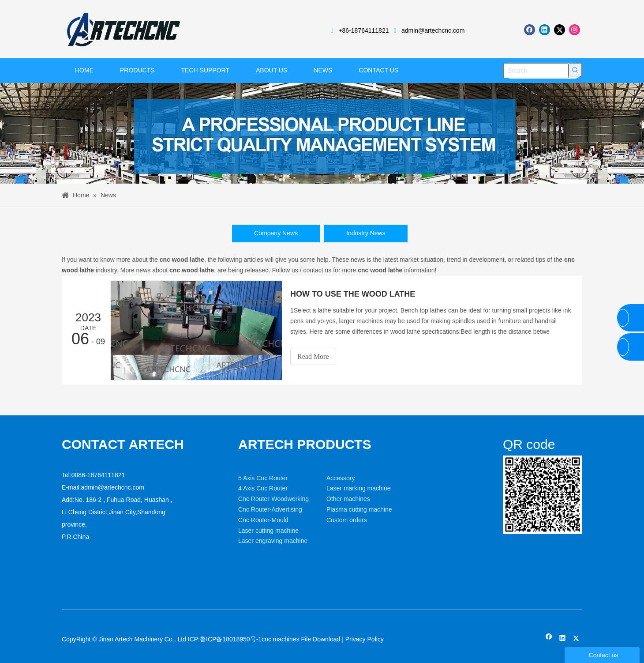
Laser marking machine (359, 488)
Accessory (341, 478)
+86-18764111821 (363, 30)
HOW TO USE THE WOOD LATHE (353, 294)
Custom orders (347, 520)
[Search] (536, 71)
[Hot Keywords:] (575, 70)
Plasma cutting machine (359, 509)
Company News (276, 233)
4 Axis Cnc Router (263, 488)
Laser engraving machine (273, 541)
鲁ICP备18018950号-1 (231, 639)
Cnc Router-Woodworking (273, 499)
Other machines (348, 499)
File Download (320, 639)
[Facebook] (530, 30)
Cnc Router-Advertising (270, 509)
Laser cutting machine (268, 531)
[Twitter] (560, 30)
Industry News (366, 233)
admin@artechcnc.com (433, 30)
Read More (313, 356)
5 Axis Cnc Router (263, 478)
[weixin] (543, 495)
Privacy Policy (365, 639)
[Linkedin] (545, 30)
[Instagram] (575, 30)
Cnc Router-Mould (263, 520)
